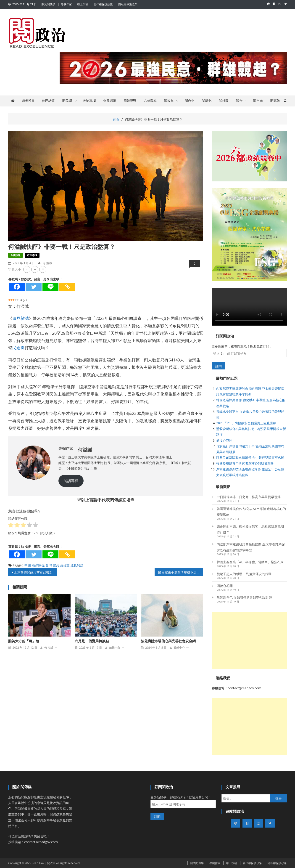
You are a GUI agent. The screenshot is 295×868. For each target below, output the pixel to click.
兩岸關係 (38, 565)
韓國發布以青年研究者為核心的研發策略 (245, 463)
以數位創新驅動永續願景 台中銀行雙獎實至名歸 (250, 458)
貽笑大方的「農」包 (24, 641)
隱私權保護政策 (128, 4)
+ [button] (35, 269)
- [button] (27, 269)
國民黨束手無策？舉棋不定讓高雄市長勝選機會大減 (181, 572)
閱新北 (207, 101)
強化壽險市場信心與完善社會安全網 (168, 641)
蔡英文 (65, 565)
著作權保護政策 (103, 4)
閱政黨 (169, 101)
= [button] (43, 269)
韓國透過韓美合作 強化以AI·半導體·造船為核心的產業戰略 (251, 512)
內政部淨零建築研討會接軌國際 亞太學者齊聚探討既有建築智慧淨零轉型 (251, 547)
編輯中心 (115, 648)
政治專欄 (89, 101)
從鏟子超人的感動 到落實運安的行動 (244, 574)
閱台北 (190, 101)
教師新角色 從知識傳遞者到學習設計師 (244, 597)
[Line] (50, 287)
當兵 (56, 565)
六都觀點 (150, 101)
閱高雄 (275, 101)
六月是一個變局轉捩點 (92, 641)
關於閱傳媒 (48, 4)
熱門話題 (48, 101)
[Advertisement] (249, 640)
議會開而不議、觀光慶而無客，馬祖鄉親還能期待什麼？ (250, 529)
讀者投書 (28, 101)
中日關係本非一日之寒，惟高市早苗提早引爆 (249, 497)
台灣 (49, 565)
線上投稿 (83, 4)
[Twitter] (34, 287)
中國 (28, 565)
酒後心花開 (224, 440)
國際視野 (130, 101)
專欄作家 (66, 4)
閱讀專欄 (71, 481)
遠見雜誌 (21, 318)
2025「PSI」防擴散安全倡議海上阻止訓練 (246, 423)
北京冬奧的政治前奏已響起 (33, 572)
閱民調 (67, 101)
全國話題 (110, 101)
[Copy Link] (67, 287)
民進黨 (18, 348)
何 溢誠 (47, 263)
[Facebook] (17, 287)
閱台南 (258, 101)
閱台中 (241, 101)
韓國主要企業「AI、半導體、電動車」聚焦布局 (250, 562)
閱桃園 (224, 101)
